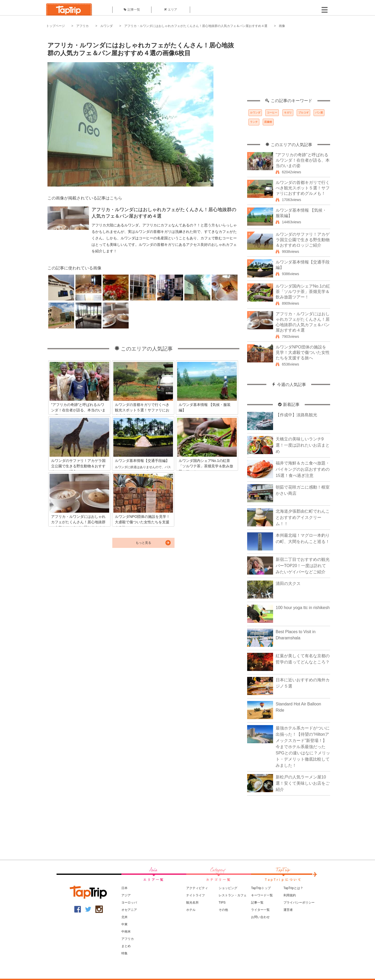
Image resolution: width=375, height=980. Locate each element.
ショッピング (228, 888)
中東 (124, 924)
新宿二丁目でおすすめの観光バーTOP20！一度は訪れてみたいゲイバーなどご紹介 (303, 566)
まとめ (126, 946)
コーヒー (272, 113)
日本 (124, 888)
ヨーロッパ (129, 903)
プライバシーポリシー (299, 903)
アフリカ (82, 26)
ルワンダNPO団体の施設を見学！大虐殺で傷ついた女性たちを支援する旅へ (303, 352)
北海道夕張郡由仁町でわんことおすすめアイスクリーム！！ (303, 517)
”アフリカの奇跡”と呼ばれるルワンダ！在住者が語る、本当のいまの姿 (303, 160)
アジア (126, 895)
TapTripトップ (261, 888)
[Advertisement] (289, 66)
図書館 (268, 122)
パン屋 (319, 113)
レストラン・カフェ (233, 895)
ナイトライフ (196, 895)
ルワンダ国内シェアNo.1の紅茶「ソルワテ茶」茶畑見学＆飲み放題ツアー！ (303, 292)
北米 (124, 917)
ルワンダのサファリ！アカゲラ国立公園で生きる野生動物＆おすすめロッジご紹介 (303, 240)
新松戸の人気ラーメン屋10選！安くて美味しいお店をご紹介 (303, 783)
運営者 (288, 910)
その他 (223, 910)
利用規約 (290, 895)
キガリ (288, 113)
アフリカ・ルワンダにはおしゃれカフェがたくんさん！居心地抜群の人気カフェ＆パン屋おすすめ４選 (196, 26)
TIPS (222, 903)
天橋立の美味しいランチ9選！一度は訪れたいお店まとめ (303, 445)
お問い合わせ (260, 917)
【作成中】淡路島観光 (296, 415)
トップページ (55, 26)
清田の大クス (288, 584)
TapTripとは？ (293, 888)
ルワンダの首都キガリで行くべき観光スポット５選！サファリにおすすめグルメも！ (303, 188)
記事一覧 (132, 10)
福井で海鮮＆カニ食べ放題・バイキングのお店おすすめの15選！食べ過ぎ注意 (303, 469)
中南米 (126, 932)
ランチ (254, 122)
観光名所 (192, 903)
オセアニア (129, 910)
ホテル (191, 910)
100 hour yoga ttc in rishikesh (303, 608)
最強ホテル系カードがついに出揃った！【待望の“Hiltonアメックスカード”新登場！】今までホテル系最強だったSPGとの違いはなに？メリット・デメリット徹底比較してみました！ (303, 747)
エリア (171, 10)
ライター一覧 (260, 910)
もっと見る (143, 543)
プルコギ (303, 113)
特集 (124, 953)
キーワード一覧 (262, 895)
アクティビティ (197, 888)
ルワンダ (107, 26)
